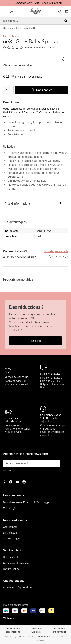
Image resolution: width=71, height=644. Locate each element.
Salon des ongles (12, 538)
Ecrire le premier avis (35, 47)
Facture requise (11, 569)
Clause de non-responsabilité (13, 630)
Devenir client (11, 557)
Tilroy (42, 640)
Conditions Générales (36, 630)
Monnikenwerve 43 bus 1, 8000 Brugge (26, 502)
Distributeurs (10, 533)
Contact (9, 508)
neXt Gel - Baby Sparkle (24, 28)
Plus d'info (36, 341)
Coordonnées (10, 527)
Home (6, 28)
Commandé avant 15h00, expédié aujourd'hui (38, 3)
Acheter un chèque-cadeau (17, 587)
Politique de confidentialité (59, 630)
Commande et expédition (16, 563)
